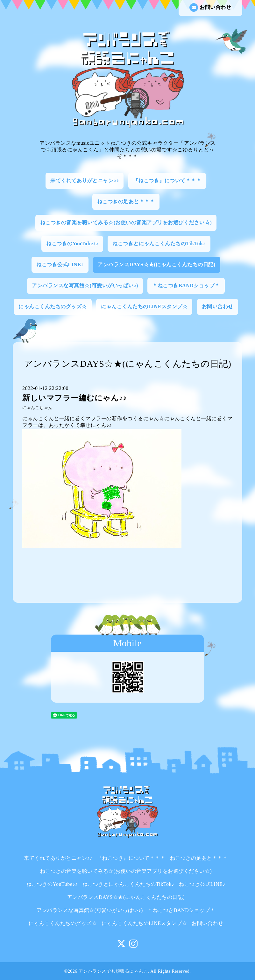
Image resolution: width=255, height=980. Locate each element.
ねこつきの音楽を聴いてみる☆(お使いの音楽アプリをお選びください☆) (126, 222)
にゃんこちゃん (37, 408)
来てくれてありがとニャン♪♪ (85, 181)
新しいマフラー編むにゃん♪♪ (74, 398)
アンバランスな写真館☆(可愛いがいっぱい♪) (85, 285)
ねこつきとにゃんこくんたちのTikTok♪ (159, 243)
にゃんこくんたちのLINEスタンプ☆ (144, 306)
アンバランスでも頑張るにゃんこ (113, 971)
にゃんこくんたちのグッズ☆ (53, 306)
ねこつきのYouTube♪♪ (72, 243)
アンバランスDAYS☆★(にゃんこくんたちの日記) (156, 264)
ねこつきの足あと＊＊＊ (126, 202)
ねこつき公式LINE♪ (60, 264)
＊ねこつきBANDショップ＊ (186, 285)
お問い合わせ (210, 7)
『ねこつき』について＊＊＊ (167, 181)
